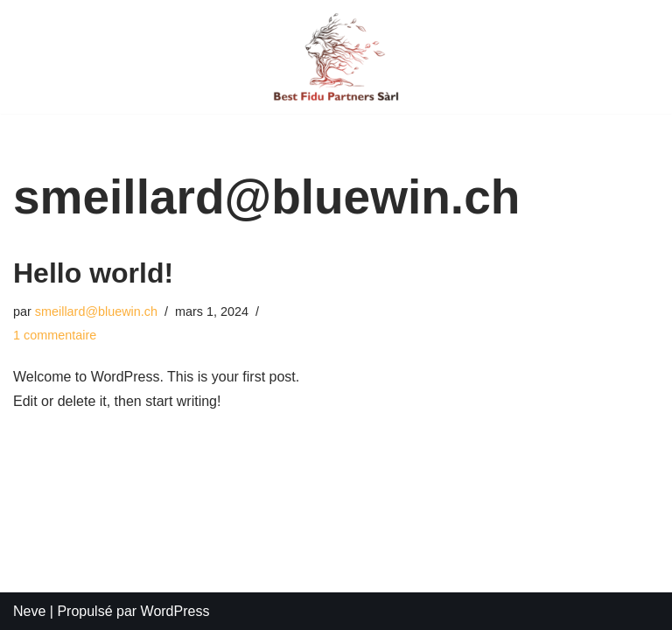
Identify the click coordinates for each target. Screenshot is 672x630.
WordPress (175, 611)
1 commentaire (55, 335)
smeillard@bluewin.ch (96, 311)
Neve (29, 611)
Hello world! (93, 273)
